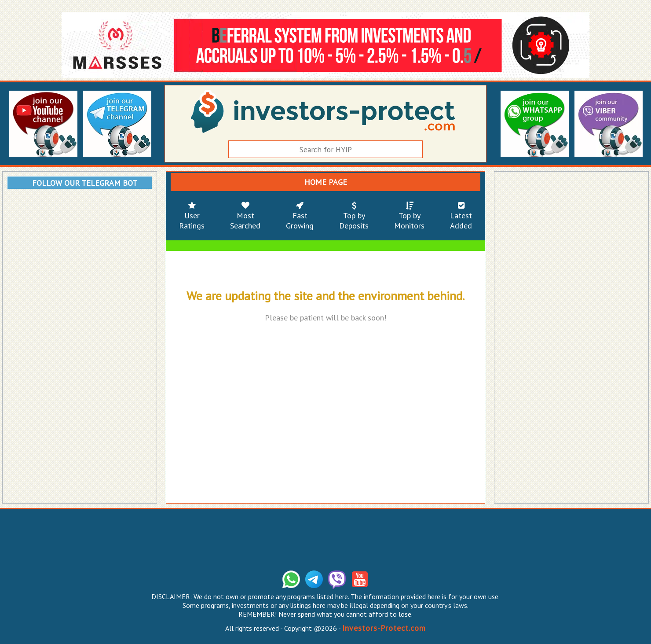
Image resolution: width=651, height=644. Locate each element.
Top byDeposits (354, 215)
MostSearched (245, 215)
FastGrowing (300, 215)
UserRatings (192, 215)
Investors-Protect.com (384, 628)
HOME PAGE (326, 182)
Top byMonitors (409, 215)
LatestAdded (461, 215)
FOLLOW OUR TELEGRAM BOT (85, 183)
